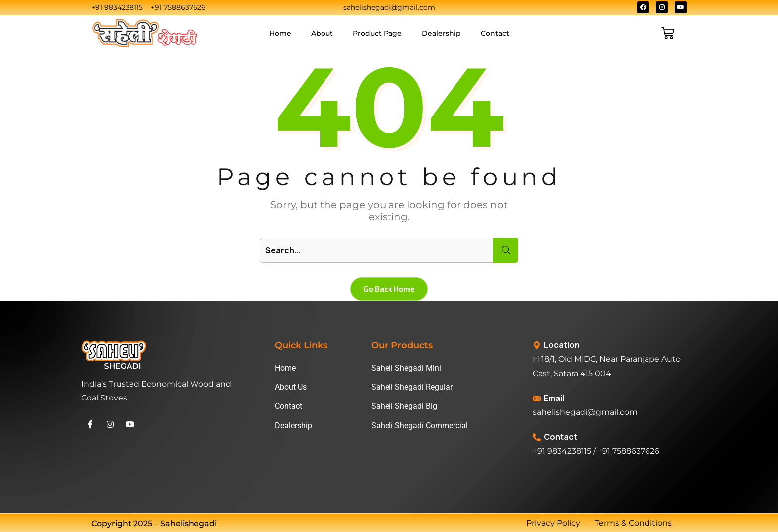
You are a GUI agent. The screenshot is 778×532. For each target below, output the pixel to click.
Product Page (377, 33)
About (322, 33)
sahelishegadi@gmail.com (585, 412)
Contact (495, 33)
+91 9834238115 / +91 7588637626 (596, 451)
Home (280, 33)
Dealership (441, 33)
